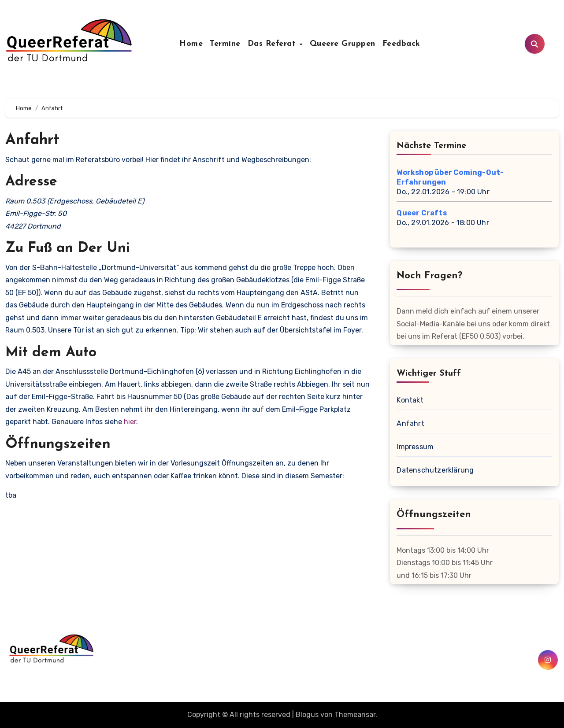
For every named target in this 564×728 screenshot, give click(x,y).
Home (191, 44)
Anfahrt (410, 423)
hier (130, 422)
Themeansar (355, 715)
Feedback (401, 44)
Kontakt (410, 400)
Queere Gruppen (343, 44)
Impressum (415, 447)
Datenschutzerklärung (435, 470)
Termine (225, 44)
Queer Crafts (421, 213)
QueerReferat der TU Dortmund (105, 672)
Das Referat (273, 44)
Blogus (307, 715)
